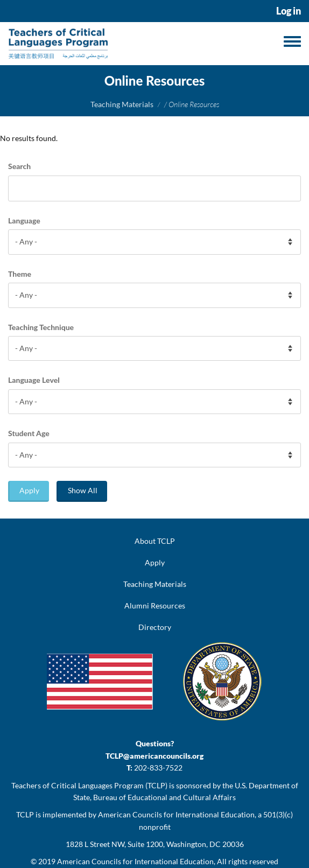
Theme (20, 274)
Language (24, 220)
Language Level (34, 380)
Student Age (29, 433)
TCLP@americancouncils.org (154, 756)
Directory (155, 627)
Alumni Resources (155, 605)
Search (19, 166)
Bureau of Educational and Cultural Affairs (164, 797)
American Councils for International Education (135, 861)
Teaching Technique (41, 327)
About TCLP (155, 541)
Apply (29, 490)
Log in (289, 11)
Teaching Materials (122, 104)
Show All (83, 490)
